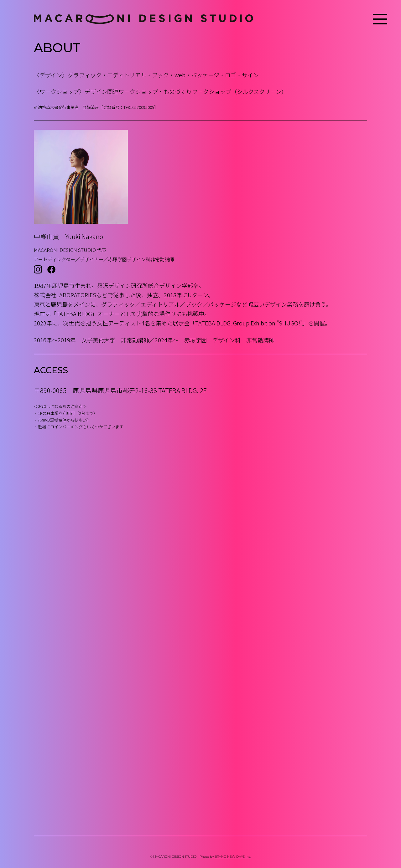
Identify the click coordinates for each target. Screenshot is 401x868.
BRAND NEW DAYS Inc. (233, 857)
